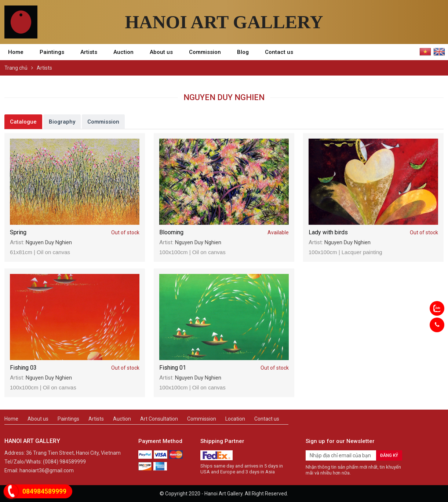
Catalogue (23, 122)
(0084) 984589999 (64, 462)
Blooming (224, 232)
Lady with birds (373, 232)
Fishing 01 (224, 368)
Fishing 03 (75, 368)
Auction (123, 52)
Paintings (52, 52)
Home (16, 52)
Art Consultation (159, 419)
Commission (205, 52)
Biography (62, 122)
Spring (75, 232)
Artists (89, 52)
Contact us (279, 52)
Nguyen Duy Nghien (49, 242)
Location (235, 419)
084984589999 (44, 491)
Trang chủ (16, 68)
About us (161, 52)
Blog (243, 52)
